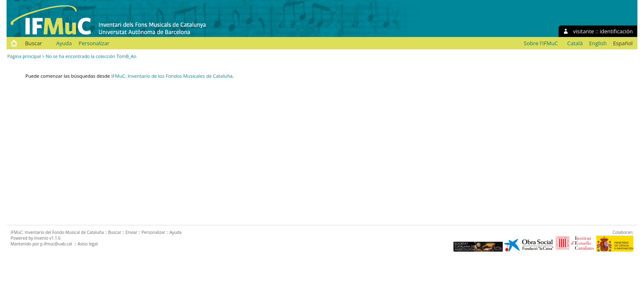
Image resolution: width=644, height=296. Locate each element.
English (598, 43)
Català (575, 43)
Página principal (24, 56)
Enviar (131, 232)
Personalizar (94, 43)
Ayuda (64, 43)
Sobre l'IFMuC (541, 43)
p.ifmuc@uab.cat (56, 244)
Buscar (33, 43)
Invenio (41, 238)
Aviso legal (88, 244)
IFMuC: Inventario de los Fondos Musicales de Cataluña (172, 76)
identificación (616, 31)
